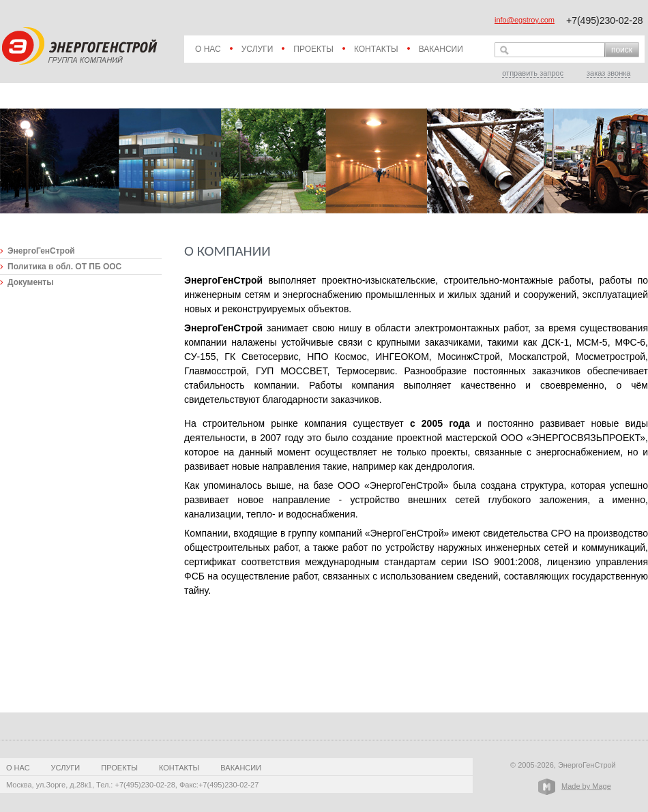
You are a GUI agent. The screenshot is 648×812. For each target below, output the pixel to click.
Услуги (257, 49)
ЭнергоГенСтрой (41, 251)
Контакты (376, 49)
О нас (208, 49)
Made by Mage (586, 786)
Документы (30, 282)
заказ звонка (608, 73)
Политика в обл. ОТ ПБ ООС (64, 267)
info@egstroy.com (525, 20)
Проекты (313, 49)
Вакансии (441, 49)
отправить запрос (533, 73)
